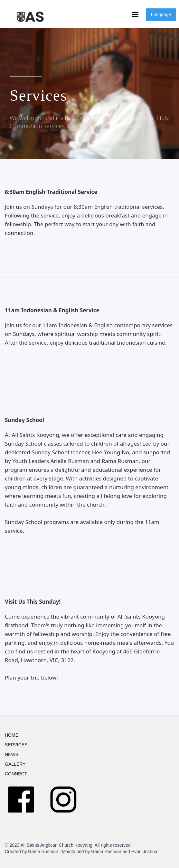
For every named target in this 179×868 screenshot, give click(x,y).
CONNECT (16, 774)
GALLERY (15, 764)
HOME (12, 735)
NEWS (12, 754)
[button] (135, 15)
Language (161, 15)
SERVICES (16, 745)
